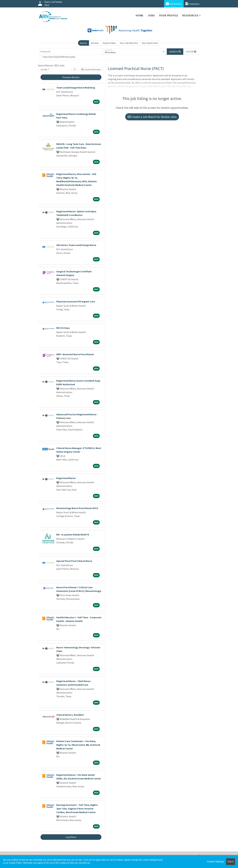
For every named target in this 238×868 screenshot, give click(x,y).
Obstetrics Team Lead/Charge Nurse (76, 245)
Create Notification (91, 69)
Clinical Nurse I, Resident (70, 715)
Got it (231, 862)
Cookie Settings (215, 862)
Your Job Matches (129, 43)
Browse (95, 43)
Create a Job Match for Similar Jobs (152, 117)
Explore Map (109, 43)
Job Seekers (174, 4)
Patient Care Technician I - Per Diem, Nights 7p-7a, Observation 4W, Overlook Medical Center (78, 745)
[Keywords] (71, 52)
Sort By (44, 69)
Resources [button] (190, 15)
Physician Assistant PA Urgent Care (76, 301)
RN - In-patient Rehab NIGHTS (73, 535)
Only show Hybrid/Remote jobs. (59, 57)
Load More (71, 837)
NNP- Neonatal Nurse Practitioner (75, 354)
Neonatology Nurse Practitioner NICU (77, 508)
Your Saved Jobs (150, 43)
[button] (191, 52)
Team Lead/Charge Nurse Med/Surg (76, 88)
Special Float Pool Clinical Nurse (74, 561)
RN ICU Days (63, 328)
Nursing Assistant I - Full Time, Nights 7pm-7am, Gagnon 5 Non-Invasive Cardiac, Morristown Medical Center (77, 809)
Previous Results (71, 77)
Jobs (151, 15)
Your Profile (169, 15)
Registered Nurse (66, 478)
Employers (192, 4)
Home (140, 15)
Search (83, 43)
